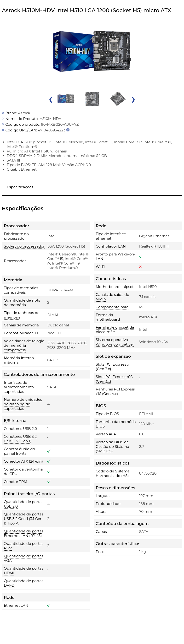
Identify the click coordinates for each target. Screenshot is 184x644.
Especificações (20, 187)
